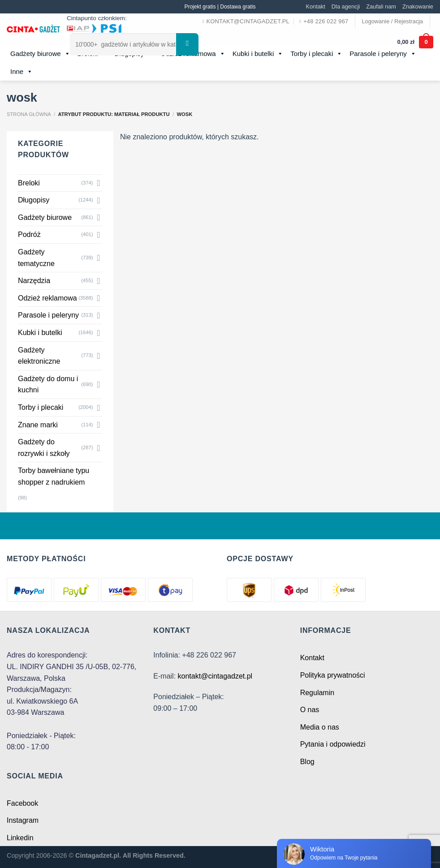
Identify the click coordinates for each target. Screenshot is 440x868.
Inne (22, 72)
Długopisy (34, 200)
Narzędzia (34, 281)
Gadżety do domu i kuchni (48, 385)
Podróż (29, 234)
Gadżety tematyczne (36, 258)
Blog (307, 762)
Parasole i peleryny (48, 315)
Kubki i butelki (40, 333)
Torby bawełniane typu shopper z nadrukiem (54, 476)
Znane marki (38, 425)
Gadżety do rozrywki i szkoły (44, 448)
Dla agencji (346, 6)
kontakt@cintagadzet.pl (215, 676)
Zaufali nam (381, 6)
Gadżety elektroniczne (39, 356)
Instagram (23, 820)
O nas (310, 710)
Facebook (22, 803)
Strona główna (29, 114)
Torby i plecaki (41, 407)
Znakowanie (418, 6)
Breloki (29, 183)
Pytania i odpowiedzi (333, 744)
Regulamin (317, 693)
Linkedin (20, 838)
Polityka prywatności (333, 675)
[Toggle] (99, 183)
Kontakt (315, 6)
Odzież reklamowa (47, 298)
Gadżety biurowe (40, 54)
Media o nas (320, 727)
